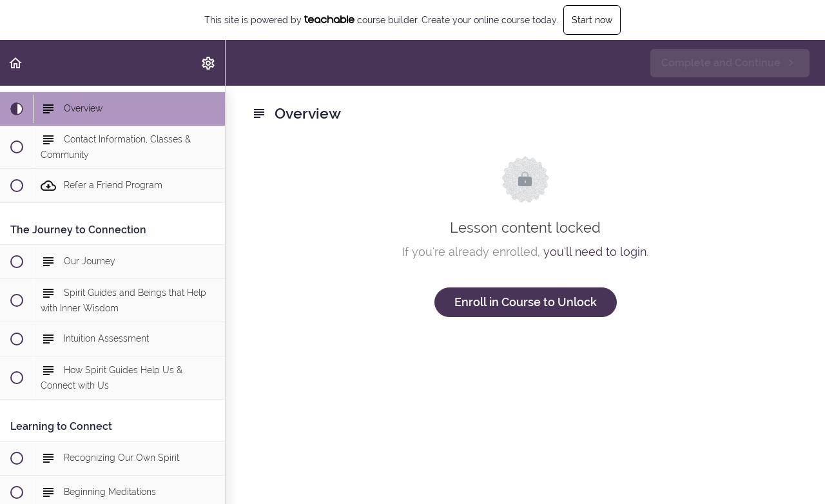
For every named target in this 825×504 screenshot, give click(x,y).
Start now (592, 20)
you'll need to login (595, 252)
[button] (16, 63)
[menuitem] (209, 63)
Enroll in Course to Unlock (526, 302)
